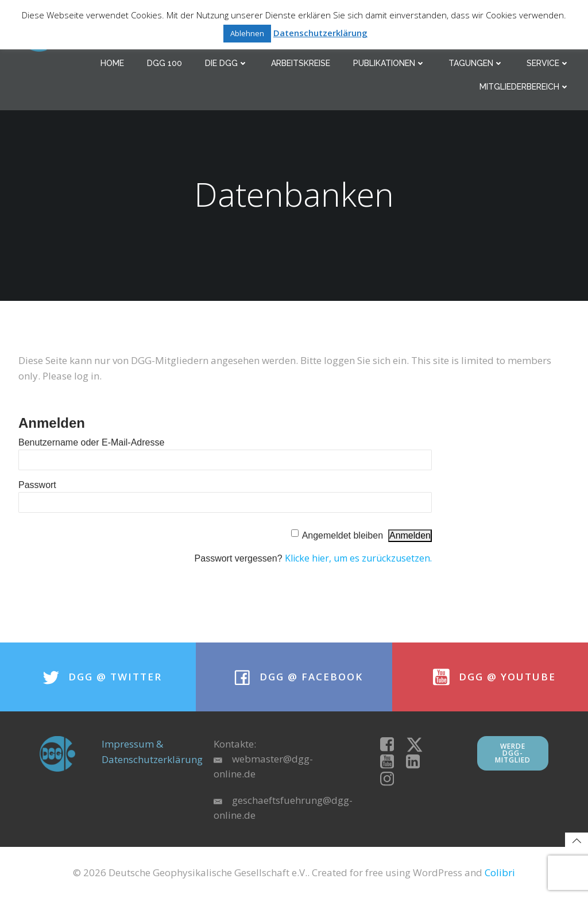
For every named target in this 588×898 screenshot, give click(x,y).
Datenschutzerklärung (320, 33)
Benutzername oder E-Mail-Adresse (91, 442)
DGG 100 (165, 63)
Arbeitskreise (301, 63)
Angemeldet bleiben (343, 535)
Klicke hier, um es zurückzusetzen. (358, 558)
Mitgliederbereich (525, 87)
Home (112, 63)
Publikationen (389, 63)
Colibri (500, 872)
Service (548, 63)
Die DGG (227, 63)
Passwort (37, 485)
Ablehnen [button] (247, 33)
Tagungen (476, 63)
